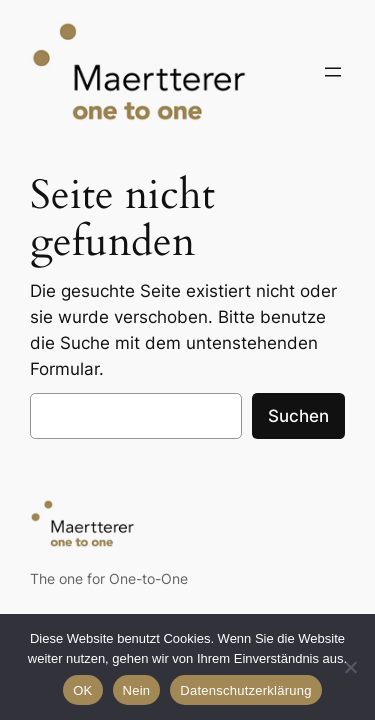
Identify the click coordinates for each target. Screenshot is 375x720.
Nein (137, 690)
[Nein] (350, 667)
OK (82, 690)
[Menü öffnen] (333, 72)
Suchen (298, 416)
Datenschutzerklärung (245, 690)
